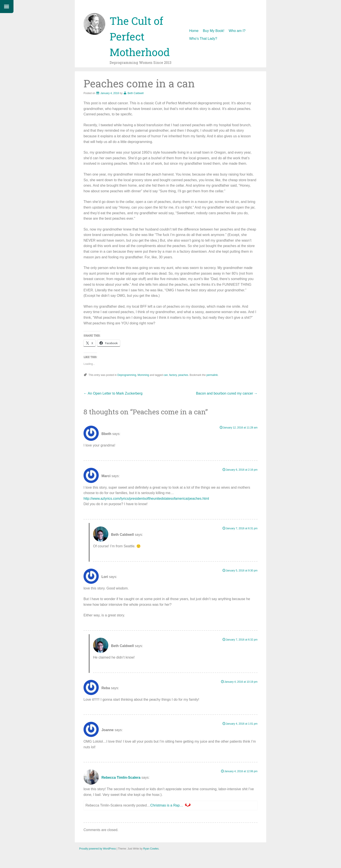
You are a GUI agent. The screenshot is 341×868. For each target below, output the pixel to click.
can (166, 375)
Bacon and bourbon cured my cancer (227, 393)
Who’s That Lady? (203, 39)
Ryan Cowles (151, 849)
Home (194, 31)
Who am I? (237, 31)
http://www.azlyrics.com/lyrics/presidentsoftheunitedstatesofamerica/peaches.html (146, 499)
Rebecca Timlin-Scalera (121, 778)
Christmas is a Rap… (167, 805)
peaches (183, 375)
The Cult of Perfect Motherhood (140, 36)
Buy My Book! (214, 31)
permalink (212, 375)
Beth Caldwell (136, 93)
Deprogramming (127, 375)
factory (173, 375)
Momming (143, 375)
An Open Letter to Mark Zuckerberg (114, 393)
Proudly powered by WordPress (98, 849)
